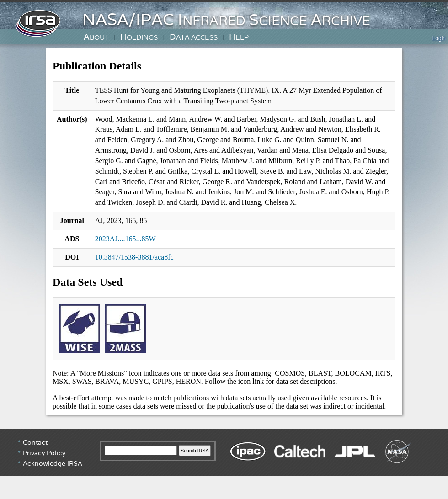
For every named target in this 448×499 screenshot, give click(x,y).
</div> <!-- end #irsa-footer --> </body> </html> (224, 463)
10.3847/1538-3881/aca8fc (134, 257)
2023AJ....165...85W (125, 239)
